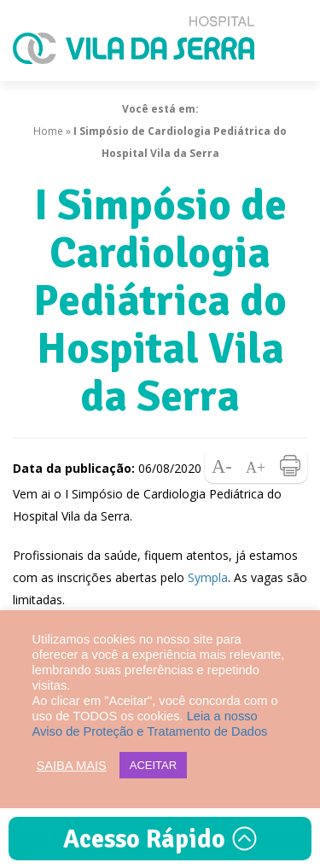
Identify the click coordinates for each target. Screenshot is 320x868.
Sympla (208, 577)
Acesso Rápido (160, 839)
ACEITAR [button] (153, 765)
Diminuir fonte (222, 466)
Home (48, 131)
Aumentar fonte (256, 466)
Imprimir (290, 466)
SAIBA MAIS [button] (72, 766)
